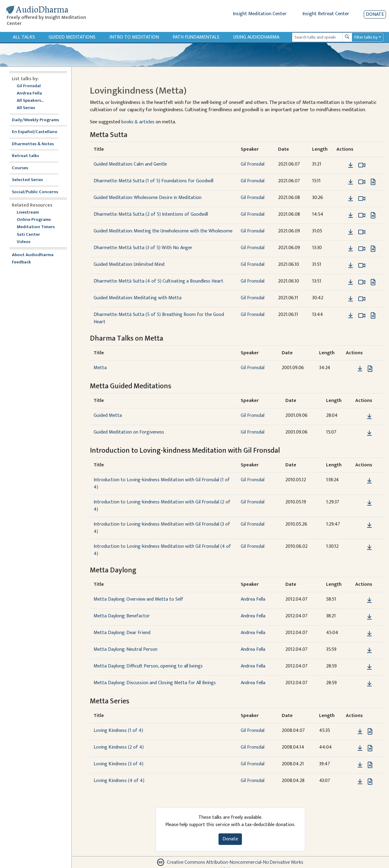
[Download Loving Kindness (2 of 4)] (360, 748)
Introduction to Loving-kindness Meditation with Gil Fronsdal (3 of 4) (162, 528)
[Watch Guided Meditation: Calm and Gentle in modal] (362, 165)
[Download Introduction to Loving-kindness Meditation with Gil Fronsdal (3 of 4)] (369, 525)
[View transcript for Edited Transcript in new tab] (373, 182)
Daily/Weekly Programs (39, 120)
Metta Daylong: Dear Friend (122, 633)
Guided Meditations (72, 37)
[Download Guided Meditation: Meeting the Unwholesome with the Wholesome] (351, 232)
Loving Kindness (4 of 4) (119, 781)
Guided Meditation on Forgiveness (129, 432)
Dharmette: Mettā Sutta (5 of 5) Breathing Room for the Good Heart (159, 318)
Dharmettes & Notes (33, 144)
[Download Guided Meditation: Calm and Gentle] (351, 165)
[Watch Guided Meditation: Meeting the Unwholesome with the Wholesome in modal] (362, 232)
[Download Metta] (360, 369)
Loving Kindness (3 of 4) (119, 764)
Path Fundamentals (196, 37)
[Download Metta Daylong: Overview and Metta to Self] (369, 600)
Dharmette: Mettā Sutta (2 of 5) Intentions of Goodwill (151, 214)
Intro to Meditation (134, 37)
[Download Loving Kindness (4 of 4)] (360, 782)
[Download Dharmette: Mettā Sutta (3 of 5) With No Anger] (351, 249)
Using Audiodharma (256, 37)
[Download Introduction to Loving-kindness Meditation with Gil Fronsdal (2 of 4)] (369, 503)
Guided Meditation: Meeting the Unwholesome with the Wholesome (163, 231)
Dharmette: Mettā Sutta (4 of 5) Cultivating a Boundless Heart (158, 281)
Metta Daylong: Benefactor (122, 616)
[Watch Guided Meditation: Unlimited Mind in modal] (362, 266)
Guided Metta (108, 415)
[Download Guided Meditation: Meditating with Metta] (351, 299)
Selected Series (31, 180)
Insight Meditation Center (260, 14)
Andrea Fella (29, 93)
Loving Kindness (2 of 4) (119, 747)
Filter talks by (366, 37)
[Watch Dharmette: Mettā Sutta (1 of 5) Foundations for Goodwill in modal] (362, 182)
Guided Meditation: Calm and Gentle (130, 164)
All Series (26, 108)
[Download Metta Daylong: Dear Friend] (369, 634)
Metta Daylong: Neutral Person (126, 649)
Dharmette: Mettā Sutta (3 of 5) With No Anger (143, 248)
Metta (100, 368)
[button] (341, 165)
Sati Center (28, 235)
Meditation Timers (36, 227)
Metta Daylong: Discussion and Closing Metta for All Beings (155, 683)
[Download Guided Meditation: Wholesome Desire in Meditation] (351, 199)
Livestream (28, 213)
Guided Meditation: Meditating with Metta (138, 298)
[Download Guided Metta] (369, 417)
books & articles (138, 122)
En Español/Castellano (35, 132)
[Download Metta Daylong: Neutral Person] (369, 650)
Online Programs (34, 220)
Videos (27, 242)
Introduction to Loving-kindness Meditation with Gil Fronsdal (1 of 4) (162, 484)
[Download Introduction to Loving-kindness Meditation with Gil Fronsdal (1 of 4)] (369, 481)
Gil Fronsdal (29, 86)
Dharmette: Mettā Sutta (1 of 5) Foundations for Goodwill (153, 181)
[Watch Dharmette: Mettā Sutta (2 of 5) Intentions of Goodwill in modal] (362, 215)
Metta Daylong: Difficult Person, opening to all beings (148, 666)
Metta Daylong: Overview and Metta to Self (138, 599)
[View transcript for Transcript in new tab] (370, 369)
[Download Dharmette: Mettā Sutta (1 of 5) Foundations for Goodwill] (351, 182)
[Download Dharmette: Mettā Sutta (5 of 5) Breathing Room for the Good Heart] (351, 316)
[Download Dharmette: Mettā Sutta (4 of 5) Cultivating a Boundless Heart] (351, 282)
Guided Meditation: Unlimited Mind (129, 264)
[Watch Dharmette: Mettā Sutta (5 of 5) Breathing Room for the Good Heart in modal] (362, 316)
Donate (375, 14)
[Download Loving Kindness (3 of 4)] (360, 765)
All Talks (24, 37)
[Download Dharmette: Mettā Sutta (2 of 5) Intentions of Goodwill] (351, 215)
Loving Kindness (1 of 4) (118, 731)
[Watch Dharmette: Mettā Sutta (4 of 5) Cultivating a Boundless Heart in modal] (362, 282)
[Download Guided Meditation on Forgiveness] (369, 433)
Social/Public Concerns (35, 192)
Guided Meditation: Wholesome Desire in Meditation (148, 198)
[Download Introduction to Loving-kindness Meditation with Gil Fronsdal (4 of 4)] (369, 547)
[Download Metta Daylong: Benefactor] (369, 617)
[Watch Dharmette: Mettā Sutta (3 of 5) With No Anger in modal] (362, 249)
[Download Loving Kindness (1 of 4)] (360, 732)
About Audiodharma (33, 255)
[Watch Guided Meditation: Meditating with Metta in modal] (362, 299)
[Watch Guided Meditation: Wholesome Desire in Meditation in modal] (362, 199)
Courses (20, 168)
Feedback (21, 262)
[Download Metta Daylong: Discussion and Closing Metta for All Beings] (369, 684)
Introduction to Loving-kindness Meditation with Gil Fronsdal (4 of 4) (162, 550)
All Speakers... (30, 101)
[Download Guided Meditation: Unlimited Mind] (351, 266)
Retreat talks (25, 156)
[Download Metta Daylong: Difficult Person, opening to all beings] (369, 667)
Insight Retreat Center (326, 14)
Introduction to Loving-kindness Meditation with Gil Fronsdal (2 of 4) (162, 506)
